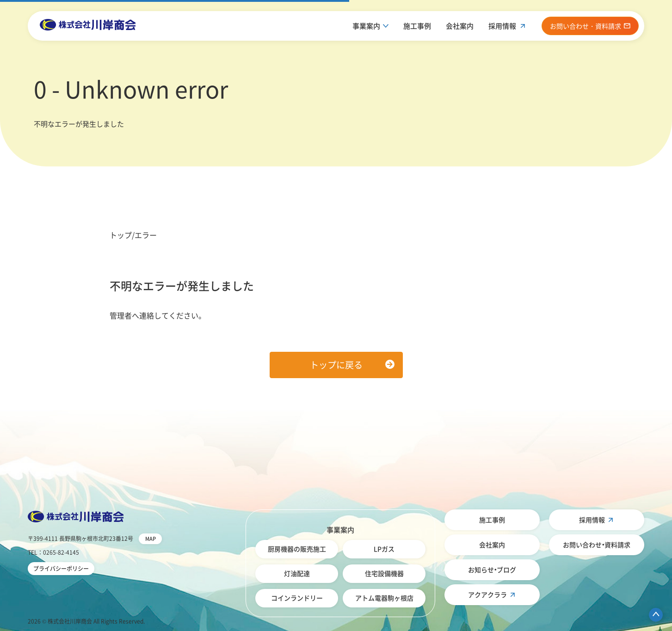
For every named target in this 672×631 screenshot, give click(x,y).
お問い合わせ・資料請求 (597, 545)
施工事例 (417, 26)
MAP (151, 539)
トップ (121, 235)
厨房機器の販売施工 (297, 549)
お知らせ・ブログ (492, 570)
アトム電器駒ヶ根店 (384, 598)
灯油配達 (297, 573)
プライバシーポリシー (61, 569)
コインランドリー (297, 598)
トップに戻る (336, 365)
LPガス (384, 549)
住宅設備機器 (384, 573)
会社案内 (460, 26)
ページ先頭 (656, 615)
